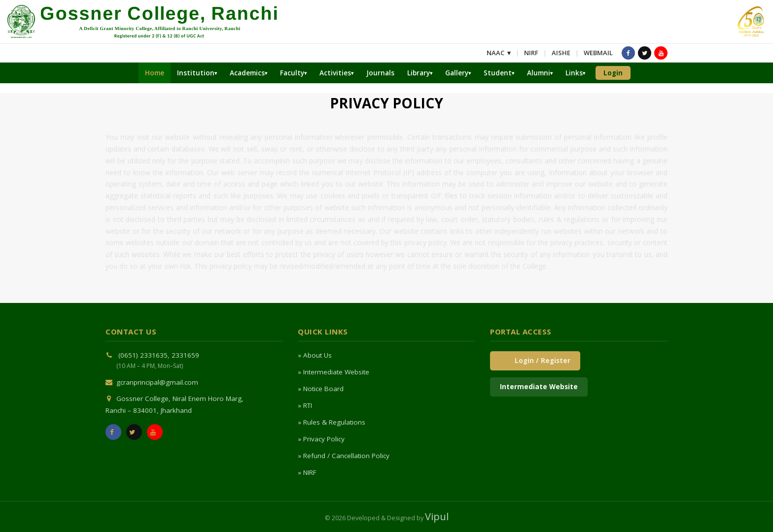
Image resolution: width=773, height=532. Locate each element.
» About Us (315, 355)
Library (419, 73)
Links (574, 73)
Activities (335, 73)
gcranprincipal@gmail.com (157, 382)
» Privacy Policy (321, 439)
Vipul (437, 516)
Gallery (457, 73)
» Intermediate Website (334, 372)
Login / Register (535, 361)
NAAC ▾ (499, 53)
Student (498, 73)
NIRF (531, 53)
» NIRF (307, 472)
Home (155, 73)
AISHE (561, 53)
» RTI (305, 405)
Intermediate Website (539, 387)
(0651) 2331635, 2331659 (159, 355)
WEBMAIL (598, 53)
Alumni (539, 73)
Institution (196, 73)
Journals (380, 73)
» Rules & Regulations (332, 422)
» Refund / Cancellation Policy (344, 456)
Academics (247, 73)
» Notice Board (321, 389)
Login (613, 73)
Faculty (292, 73)
